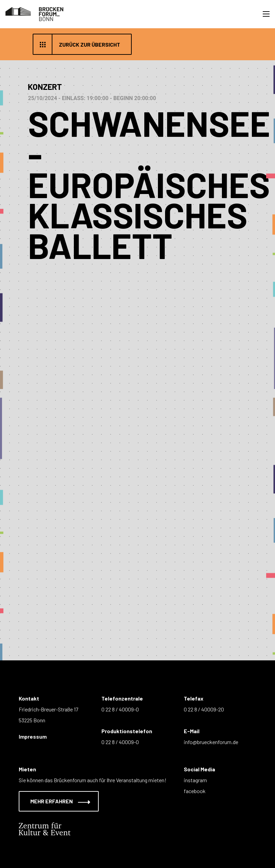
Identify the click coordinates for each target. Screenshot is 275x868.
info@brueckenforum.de (211, 742)
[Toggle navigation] (266, 14)
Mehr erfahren (56, 801)
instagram (195, 780)
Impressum (33, 736)
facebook (195, 791)
